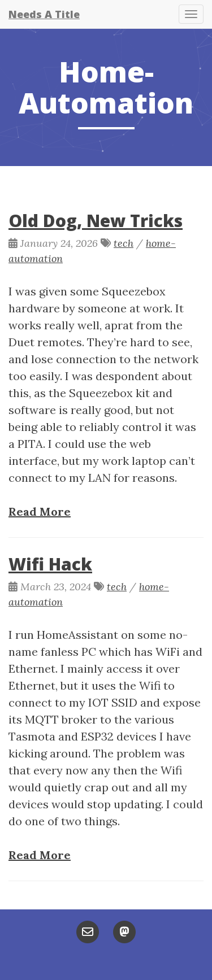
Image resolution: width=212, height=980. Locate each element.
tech (124, 243)
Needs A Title (44, 14)
